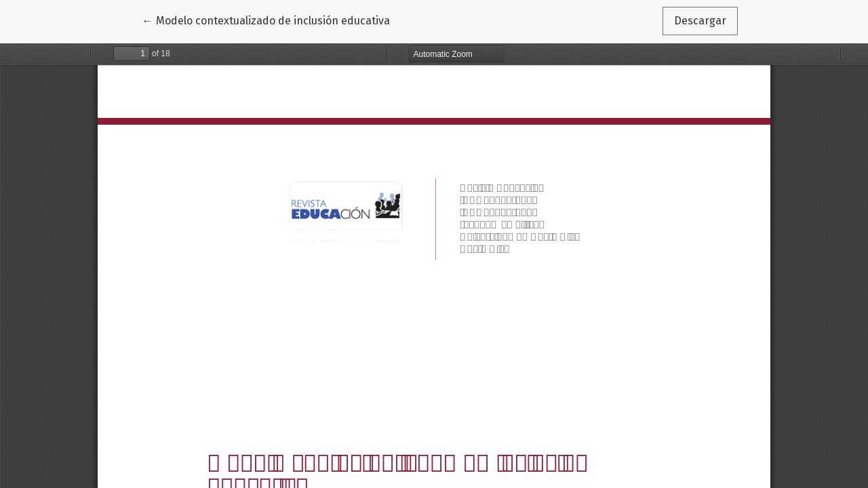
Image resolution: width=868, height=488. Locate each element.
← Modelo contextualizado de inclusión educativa (266, 20)
